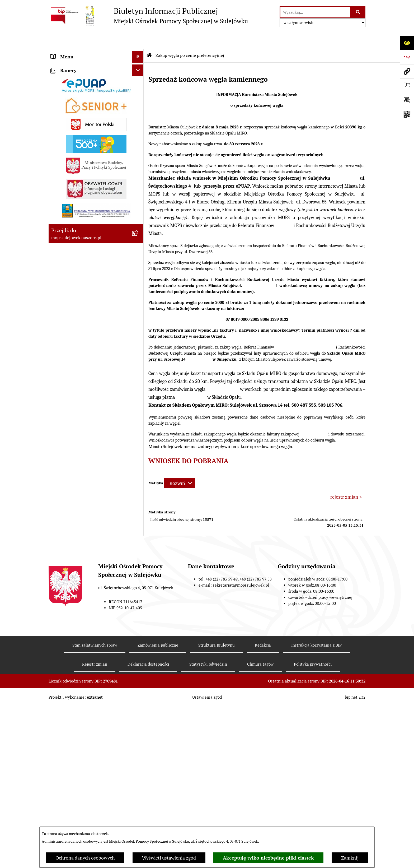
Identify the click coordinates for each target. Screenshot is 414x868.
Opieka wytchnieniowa (75, 467)
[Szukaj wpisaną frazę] (358, 12)
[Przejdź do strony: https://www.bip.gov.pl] (407, 57)
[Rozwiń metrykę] (180, 467)
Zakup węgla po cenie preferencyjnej (89, 455)
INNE (57, 515)
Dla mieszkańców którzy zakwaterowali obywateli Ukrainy (86, 161)
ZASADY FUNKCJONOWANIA (82, 146)
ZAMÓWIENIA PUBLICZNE (79, 134)
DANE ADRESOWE (70, 53)
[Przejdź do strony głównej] (148, 16)
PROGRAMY (64, 491)
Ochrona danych (68, 539)
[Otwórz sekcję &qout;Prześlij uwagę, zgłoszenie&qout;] (407, 100)
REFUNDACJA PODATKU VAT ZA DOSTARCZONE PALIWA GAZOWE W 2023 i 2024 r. (90, 436)
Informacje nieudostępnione (81, 527)
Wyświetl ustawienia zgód (169, 858)
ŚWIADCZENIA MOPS (74, 196)
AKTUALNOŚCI (67, 110)
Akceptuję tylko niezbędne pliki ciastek (268, 858)
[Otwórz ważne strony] (407, 86)
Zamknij (350, 858)
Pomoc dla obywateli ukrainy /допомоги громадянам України (86, 180)
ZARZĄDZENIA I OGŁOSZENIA (83, 122)
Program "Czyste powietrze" (80, 503)
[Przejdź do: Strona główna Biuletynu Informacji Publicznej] (149, 40)
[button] (139, 53)
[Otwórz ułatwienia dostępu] (407, 43)
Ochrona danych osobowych (85, 858)
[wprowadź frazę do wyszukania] (315, 12)
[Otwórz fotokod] (407, 114)
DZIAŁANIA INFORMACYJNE (82, 98)
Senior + (60, 417)
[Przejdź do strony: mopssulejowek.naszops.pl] (407, 71)
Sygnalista (62, 551)
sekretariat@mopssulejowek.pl (241, 787)
